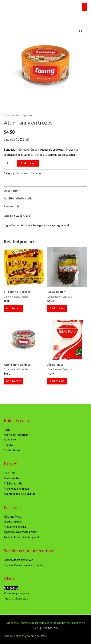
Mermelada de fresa (16, 489)
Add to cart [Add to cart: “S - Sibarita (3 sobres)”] (13, 308)
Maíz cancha (12, 478)
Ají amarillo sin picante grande (22, 537)
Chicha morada (13, 483)
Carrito (8, 445)
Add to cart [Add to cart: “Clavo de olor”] (57, 308)
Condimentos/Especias (18, 115)
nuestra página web (16, 599)
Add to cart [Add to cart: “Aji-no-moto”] (57, 381)
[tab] (45, 191)
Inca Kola (10, 473)
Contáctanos (12, 450)
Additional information (19, 198)
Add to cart (28, 163)
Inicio (7, 430)
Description (12, 191)
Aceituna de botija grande (20, 494)
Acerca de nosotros (16, 435)
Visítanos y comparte (17, 593)
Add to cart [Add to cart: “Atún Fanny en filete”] (13, 381)
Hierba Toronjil (13, 522)
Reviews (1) (11, 206)
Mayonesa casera (15, 527)
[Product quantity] (9, 163)
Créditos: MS (50, 628)
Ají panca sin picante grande (21, 532)
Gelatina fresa (13, 517)
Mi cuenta (10, 440)
